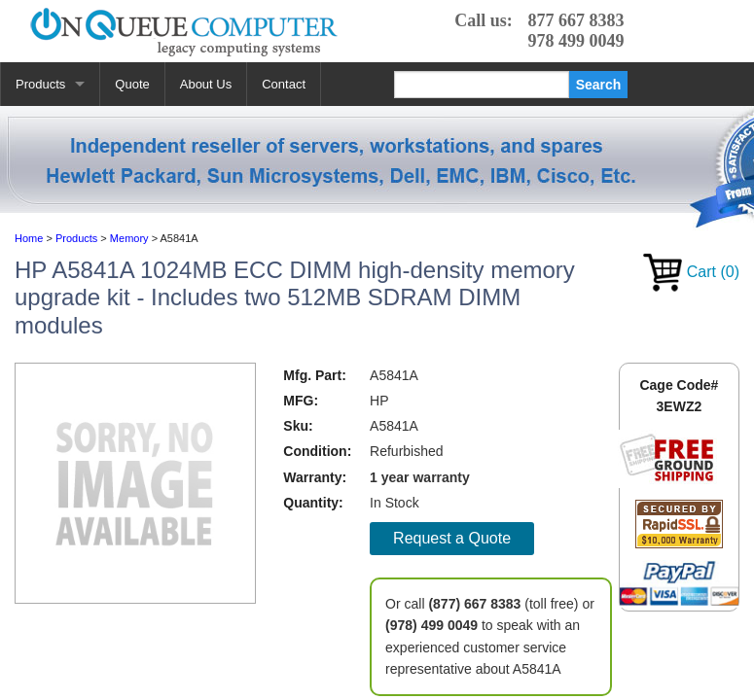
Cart (691, 272)
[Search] (482, 85)
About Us (206, 84)
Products (40, 84)
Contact (284, 84)
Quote (132, 84)
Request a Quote (452, 538)
